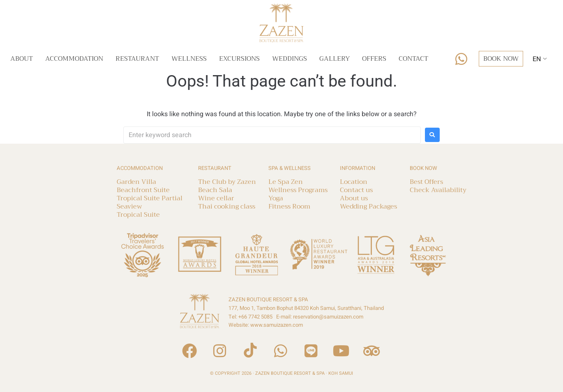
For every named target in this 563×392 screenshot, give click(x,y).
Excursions (239, 59)
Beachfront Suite (143, 190)
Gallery (335, 59)
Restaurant (137, 59)
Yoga (276, 198)
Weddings (290, 59)
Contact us (356, 190)
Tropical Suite (138, 215)
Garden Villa (136, 182)
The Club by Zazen (227, 182)
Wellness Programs (298, 190)
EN (537, 59)
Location (354, 182)
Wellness (189, 59)
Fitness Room (289, 206)
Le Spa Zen (286, 182)
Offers (374, 59)
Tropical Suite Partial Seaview (150, 202)
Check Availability (438, 190)
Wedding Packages (368, 206)
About (22, 59)
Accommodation (74, 59)
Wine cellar (216, 198)
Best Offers (426, 182)
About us (354, 198)
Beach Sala (215, 190)
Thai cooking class (227, 206)
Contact (413, 59)
